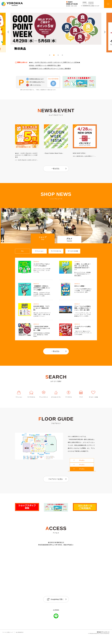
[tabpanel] (56, 33)
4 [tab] (62, 55)
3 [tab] (58, 55)
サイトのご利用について (8, 640)
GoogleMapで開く (55, 607)
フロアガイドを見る (55, 487)
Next (104, 32)
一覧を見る (55, 169)
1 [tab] (50, 55)
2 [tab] (54, 55)
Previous (8, 32)
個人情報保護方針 (20, 640)
